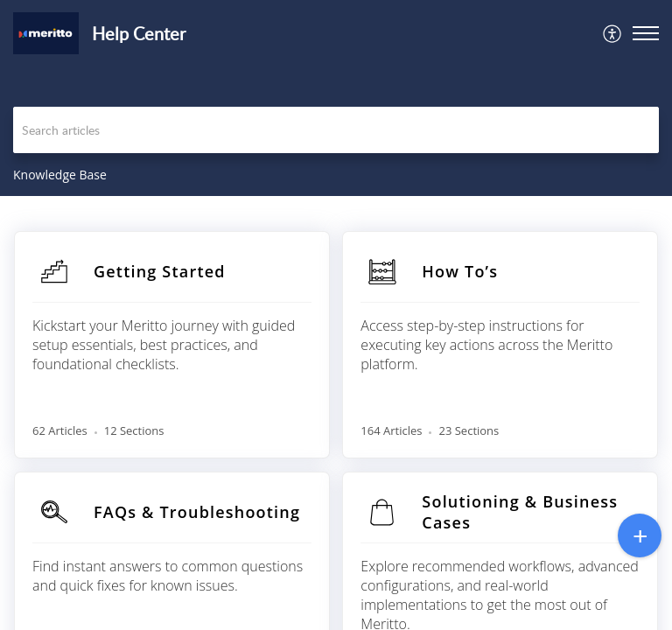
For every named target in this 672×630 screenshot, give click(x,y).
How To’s (460, 271)
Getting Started (160, 271)
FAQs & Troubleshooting (197, 512)
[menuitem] (613, 33)
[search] (336, 130)
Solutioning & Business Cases (520, 512)
